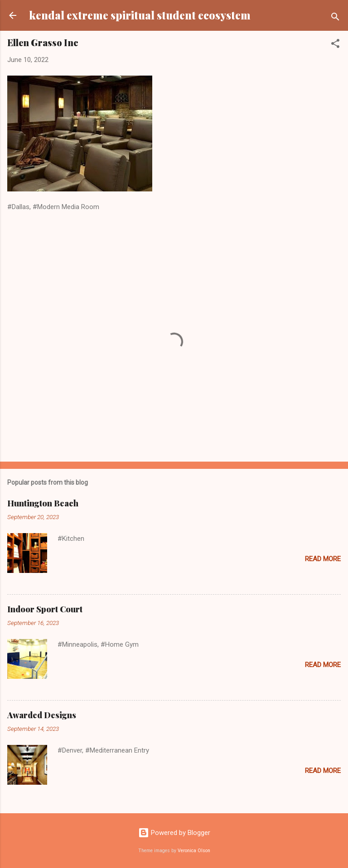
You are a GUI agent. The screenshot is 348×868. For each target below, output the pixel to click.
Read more (323, 559)
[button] (335, 45)
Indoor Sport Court (45, 609)
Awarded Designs (42, 715)
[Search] (335, 18)
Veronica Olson (194, 851)
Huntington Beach (43, 503)
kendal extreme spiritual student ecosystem (140, 15)
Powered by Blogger (174, 833)
